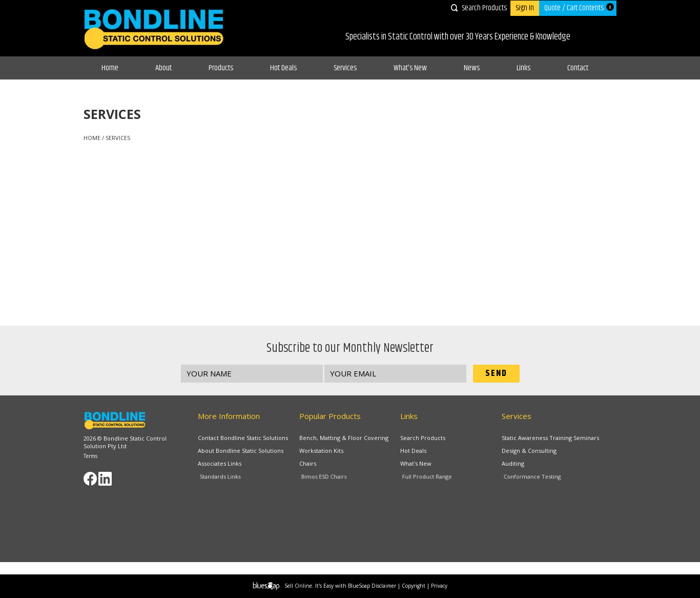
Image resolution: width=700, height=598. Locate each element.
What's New (410, 68)
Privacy (439, 586)
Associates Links (222, 464)
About (163, 68)
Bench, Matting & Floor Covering (344, 438)
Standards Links (229, 479)
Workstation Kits (321, 451)
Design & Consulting (529, 451)
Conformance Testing (539, 479)
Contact (578, 68)
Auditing (517, 464)
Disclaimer (384, 586)
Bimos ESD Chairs (332, 479)
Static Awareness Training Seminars (550, 438)
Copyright (414, 586)
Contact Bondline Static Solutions (243, 438)
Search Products (484, 8)
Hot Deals (283, 68)
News (472, 68)
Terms (90, 456)
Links (523, 68)
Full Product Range (435, 479)
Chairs (312, 464)
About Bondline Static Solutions (241, 451)
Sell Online (298, 586)
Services (345, 68)
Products (221, 68)
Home (110, 68)
